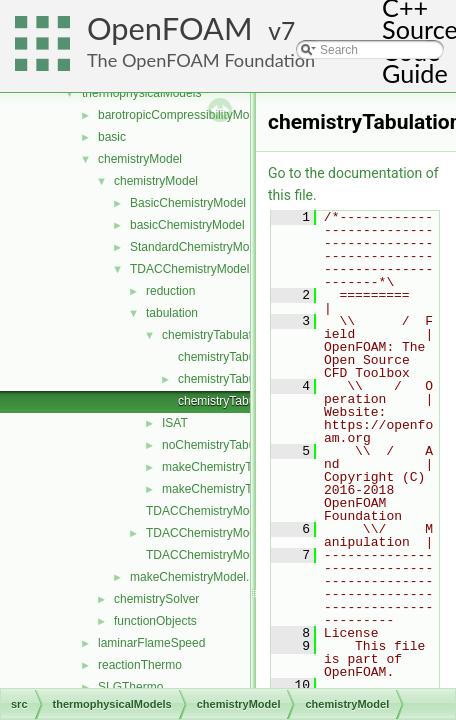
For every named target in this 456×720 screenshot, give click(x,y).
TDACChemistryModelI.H (213, 555)
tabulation (172, 313)
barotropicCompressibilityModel (181, 115)
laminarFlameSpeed (151, 643)
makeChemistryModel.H (194, 577)
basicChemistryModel (187, 225)
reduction (170, 291)
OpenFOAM (170, 28)
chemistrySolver (156, 599)
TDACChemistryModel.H (211, 533)
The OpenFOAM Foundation (201, 60)
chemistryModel (140, 159)
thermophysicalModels (141, 93)
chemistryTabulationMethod (235, 335)
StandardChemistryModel (197, 247)
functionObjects (155, 621)
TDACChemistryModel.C (211, 511)
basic (112, 137)
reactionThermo (140, 665)
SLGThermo (130, 687)
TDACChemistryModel (189, 269)
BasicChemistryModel (188, 203)
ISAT (175, 423)
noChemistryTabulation (223, 445)
